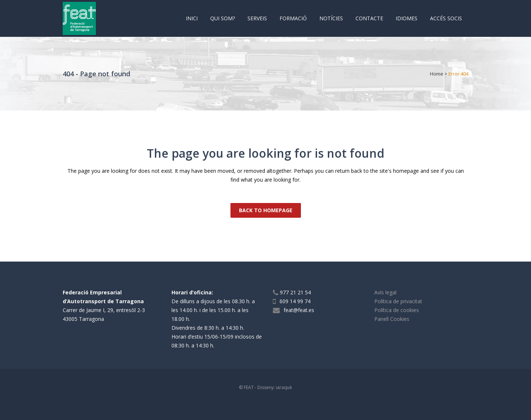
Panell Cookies (392, 319)
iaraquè (284, 387)
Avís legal (385, 292)
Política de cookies (397, 310)
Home (437, 74)
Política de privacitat (398, 301)
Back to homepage (266, 210)
